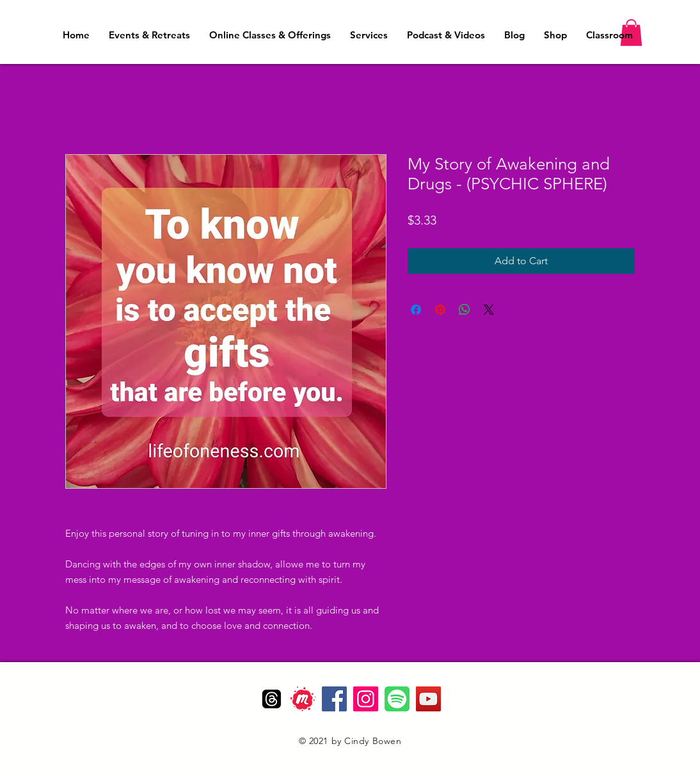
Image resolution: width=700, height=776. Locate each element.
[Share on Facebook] (416, 310)
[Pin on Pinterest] (440, 310)
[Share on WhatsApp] (465, 310)
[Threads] (272, 699)
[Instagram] (366, 699)
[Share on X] (489, 310)
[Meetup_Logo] (303, 699)
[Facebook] (334, 699)
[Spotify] (397, 699)
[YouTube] (428, 699)
